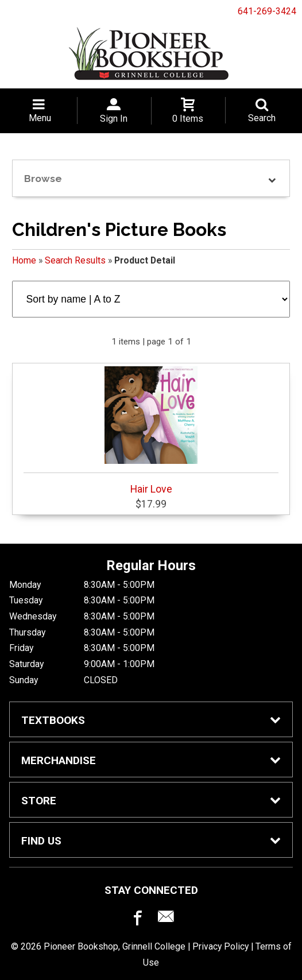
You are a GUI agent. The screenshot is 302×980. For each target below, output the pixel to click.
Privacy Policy (220, 946)
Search (262, 118)
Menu (40, 118)
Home (24, 260)
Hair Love (151, 431)
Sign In (114, 119)
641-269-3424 (267, 11)
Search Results (75, 260)
